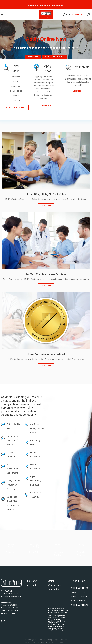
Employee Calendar (58, 6)
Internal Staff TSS (79, 588)
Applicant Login (33, 6)
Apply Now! (33, 57)
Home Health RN (16, 91)
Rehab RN (16, 96)
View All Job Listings (54, 57)
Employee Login (45, 6)
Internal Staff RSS (79, 605)
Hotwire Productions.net (57, 642)
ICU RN (16, 82)
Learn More (46, 206)
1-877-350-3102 (77, 15)
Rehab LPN (16, 100)
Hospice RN (16, 86)
